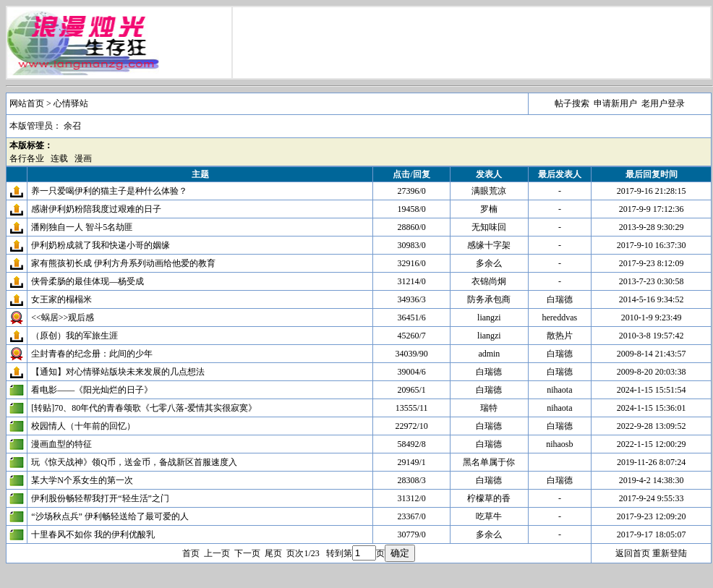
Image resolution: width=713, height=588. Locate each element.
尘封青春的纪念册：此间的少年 (92, 354)
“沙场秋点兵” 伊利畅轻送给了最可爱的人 (110, 516)
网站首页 (27, 103)
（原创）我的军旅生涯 (74, 336)
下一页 (247, 553)
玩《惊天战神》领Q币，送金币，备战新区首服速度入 (134, 462)
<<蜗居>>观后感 (63, 318)
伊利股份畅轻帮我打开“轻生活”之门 (100, 498)
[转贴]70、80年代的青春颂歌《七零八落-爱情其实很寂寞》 (144, 408)
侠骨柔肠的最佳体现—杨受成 (87, 281)
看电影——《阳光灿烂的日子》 (92, 390)
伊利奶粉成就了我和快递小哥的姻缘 (101, 245)
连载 (59, 158)
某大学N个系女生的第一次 (82, 480)
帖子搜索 (572, 103)
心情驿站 (71, 103)
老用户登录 (663, 103)
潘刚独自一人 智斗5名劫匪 (82, 227)
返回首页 (633, 553)
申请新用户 (615, 103)
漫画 (83, 158)
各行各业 (27, 158)
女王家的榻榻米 (61, 299)
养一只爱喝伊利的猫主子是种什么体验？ (109, 191)
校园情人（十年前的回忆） (83, 426)
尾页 (273, 553)
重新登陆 (670, 553)
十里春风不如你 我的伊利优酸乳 (93, 534)
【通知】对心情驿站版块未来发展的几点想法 (118, 372)
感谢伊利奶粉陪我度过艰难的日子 (96, 209)
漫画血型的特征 (61, 444)
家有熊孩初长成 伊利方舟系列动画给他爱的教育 (123, 263)
